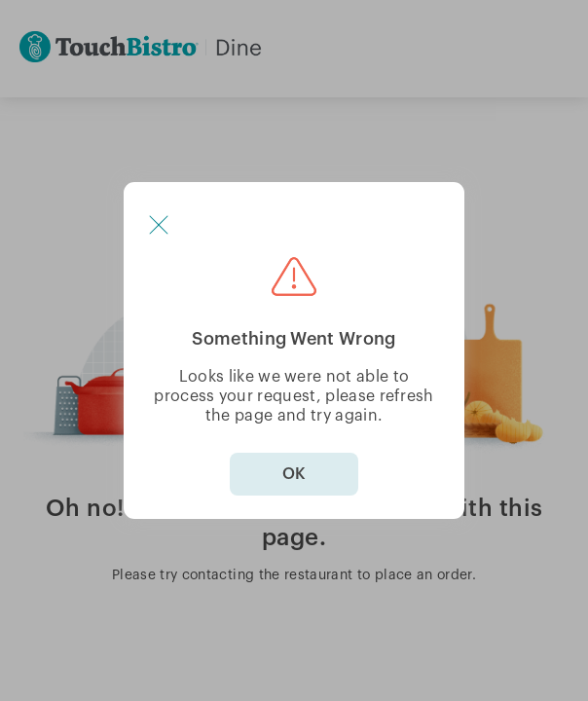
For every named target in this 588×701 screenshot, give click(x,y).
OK (294, 474)
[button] (159, 225)
